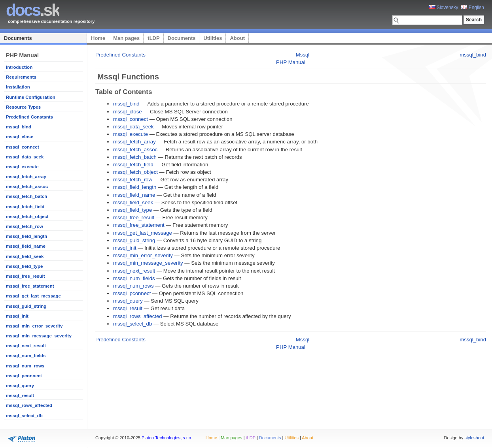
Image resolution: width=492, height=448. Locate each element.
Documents (18, 38)
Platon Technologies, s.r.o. (167, 438)
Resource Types (23, 107)
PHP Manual (291, 62)
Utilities (213, 38)
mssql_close (20, 137)
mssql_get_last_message (33, 296)
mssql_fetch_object (27, 216)
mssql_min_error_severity (34, 326)
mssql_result (20, 395)
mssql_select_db (24, 416)
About (237, 38)
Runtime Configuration (31, 97)
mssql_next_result (26, 346)
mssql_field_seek (25, 256)
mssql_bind (19, 127)
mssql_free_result (26, 276)
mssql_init (17, 316)
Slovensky (444, 8)
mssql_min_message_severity (39, 336)
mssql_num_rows (25, 366)
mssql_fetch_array (26, 177)
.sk (33, 10)
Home (98, 38)
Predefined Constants (29, 117)
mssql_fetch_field (25, 207)
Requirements (21, 77)
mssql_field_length (26, 236)
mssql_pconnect (24, 376)
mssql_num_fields (26, 356)
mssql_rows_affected (29, 405)
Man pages (126, 38)
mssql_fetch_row (25, 226)
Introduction (19, 67)
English (472, 8)
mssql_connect (23, 147)
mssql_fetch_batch (26, 196)
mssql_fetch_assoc (27, 186)
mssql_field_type (24, 266)
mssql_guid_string (26, 306)
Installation (18, 87)
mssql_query (20, 386)
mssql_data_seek (25, 157)
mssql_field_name (26, 246)
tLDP (153, 38)
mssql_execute (22, 167)
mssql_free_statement (30, 286)
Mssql (303, 55)
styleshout (474, 438)
